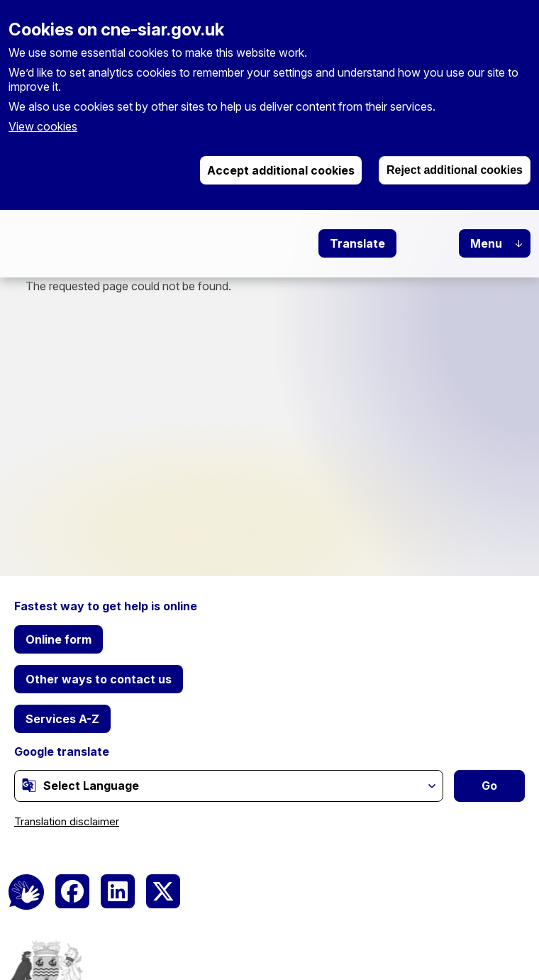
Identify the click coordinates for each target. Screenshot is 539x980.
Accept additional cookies (281, 170)
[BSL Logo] (26, 892)
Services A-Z (62, 719)
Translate (357, 243)
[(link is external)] (29, 785)
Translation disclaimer (67, 821)
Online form (59, 639)
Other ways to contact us (99, 679)
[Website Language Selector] (229, 786)
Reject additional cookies (455, 170)
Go (489, 786)
